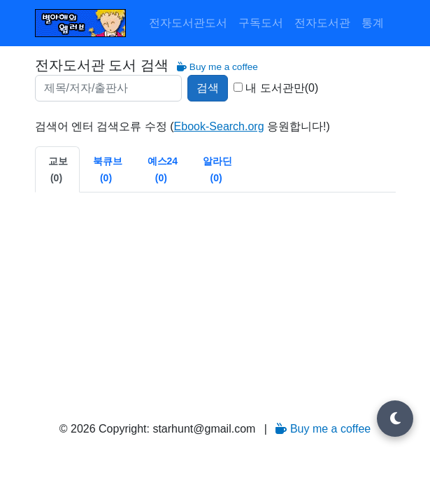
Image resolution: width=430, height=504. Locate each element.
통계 (373, 23)
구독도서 (261, 23)
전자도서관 (322, 23)
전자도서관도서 (188, 23)
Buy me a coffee (217, 67)
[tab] (57, 169)
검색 (208, 88)
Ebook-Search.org (219, 126)
